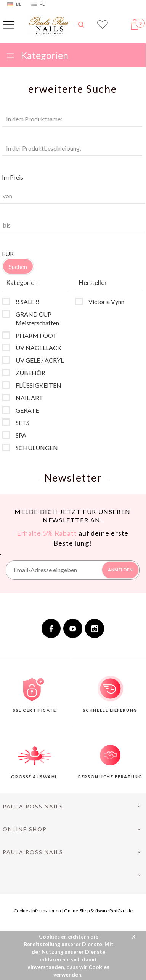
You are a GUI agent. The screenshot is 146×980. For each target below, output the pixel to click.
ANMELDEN (120, 570)
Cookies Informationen (37, 911)
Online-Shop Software (86, 911)
